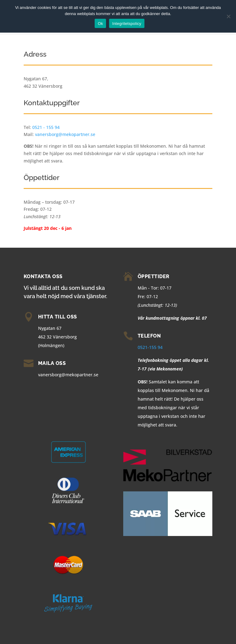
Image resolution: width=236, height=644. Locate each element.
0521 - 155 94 (46, 127)
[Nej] (228, 16)
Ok (100, 24)
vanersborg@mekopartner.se (65, 134)
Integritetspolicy (127, 24)
